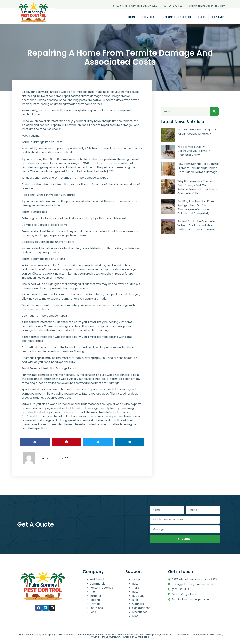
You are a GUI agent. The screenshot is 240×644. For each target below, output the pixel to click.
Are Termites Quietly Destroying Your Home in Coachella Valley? (198, 151)
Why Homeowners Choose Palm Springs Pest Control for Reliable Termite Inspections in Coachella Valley (202, 187)
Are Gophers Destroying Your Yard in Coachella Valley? (201, 132)
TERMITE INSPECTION (178, 17)
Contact (218, 17)
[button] (35, 465)
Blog (202, 17)
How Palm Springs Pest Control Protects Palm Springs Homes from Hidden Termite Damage (203, 168)
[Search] (219, 111)
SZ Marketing (142, 637)
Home (132, 17)
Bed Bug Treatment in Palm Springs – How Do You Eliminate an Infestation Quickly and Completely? (200, 207)
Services (150, 17)
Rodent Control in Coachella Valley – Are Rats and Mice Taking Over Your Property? (201, 225)
